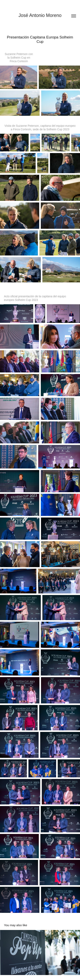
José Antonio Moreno (40, 15)
